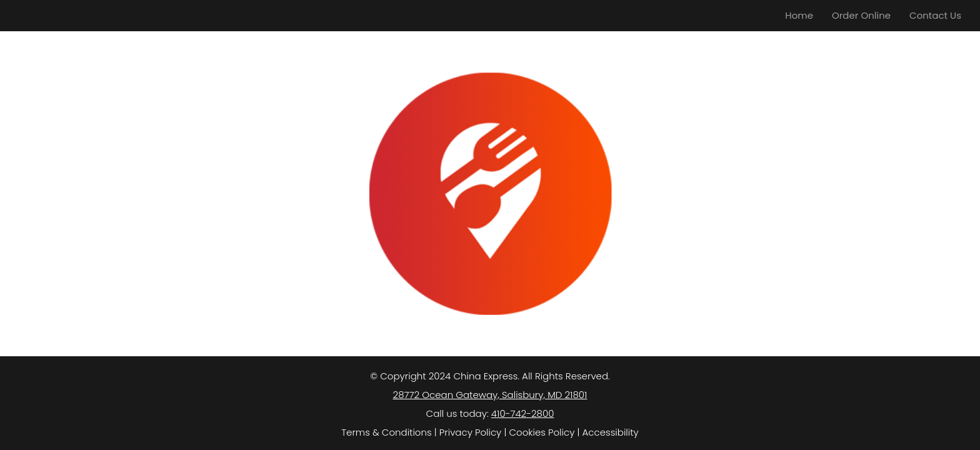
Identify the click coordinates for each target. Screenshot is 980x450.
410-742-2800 (523, 413)
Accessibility (611, 432)
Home (799, 15)
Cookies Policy (542, 432)
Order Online (861, 15)
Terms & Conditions (386, 432)
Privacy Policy (470, 432)
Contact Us (935, 15)
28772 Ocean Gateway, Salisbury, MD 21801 (490, 395)
